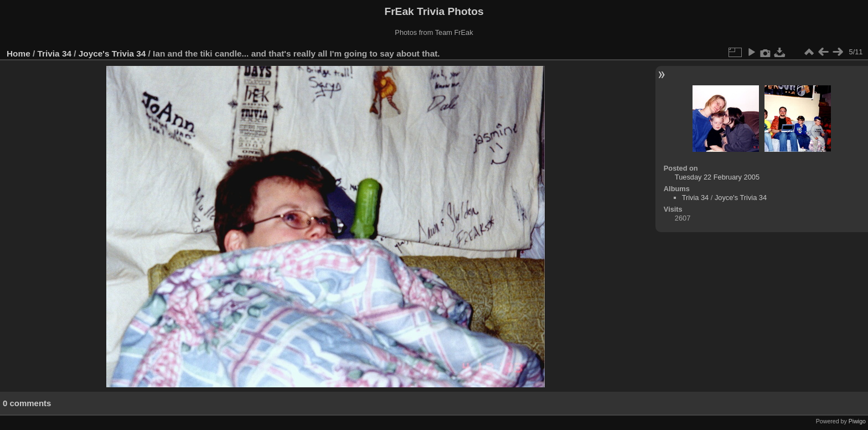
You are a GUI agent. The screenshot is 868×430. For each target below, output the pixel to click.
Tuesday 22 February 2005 (717, 177)
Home (19, 53)
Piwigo (857, 421)
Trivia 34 (55, 53)
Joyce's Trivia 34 (112, 53)
